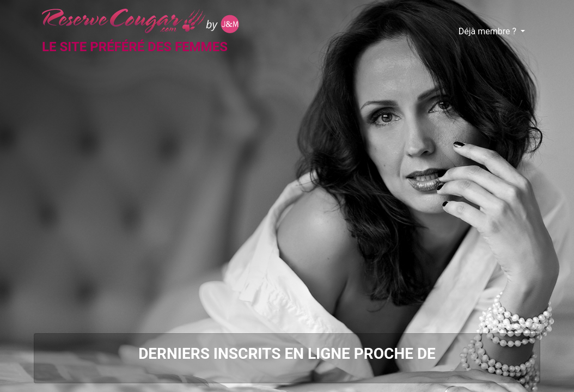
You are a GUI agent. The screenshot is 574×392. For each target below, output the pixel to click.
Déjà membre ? (488, 31)
